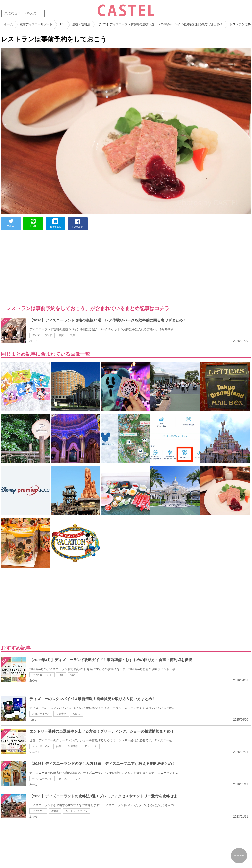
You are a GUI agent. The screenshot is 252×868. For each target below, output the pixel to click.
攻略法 (76, 714)
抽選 (59, 746)
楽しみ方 (64, 779)
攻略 (73, 335)
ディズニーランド (42, 335)
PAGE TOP (239, 855)
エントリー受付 (41, 746)
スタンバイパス (41, 714)
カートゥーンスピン (76, 811)
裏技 (61, 335)
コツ (78, 779)
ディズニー (38, 811)
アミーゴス (91, 746)
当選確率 (73, 746)
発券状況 (61, 714)
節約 (73, 675)
